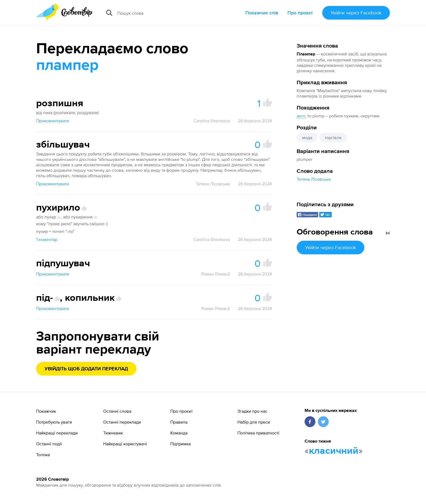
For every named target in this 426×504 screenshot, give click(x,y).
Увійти (356, 13)
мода (307, 137)
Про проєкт (300, 13)
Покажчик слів (262, 13)
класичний (334, 451)
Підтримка (181, 444)
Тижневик (113, 433)
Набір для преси (254, 422)
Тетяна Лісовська (314, 179)
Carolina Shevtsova (212, 121)
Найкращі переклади (57, 433)
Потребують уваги (54, 422)
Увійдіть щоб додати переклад (86, 369)
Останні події (49, 444)
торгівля (333, 137)
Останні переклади (122, 422)
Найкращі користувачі (125, 444)
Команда (179, 433)
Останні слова (117, 411)
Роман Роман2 (216, 274)
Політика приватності (258, 433)
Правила (179, 422)
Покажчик (46, 411)
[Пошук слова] (166, 13)
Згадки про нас (252, 411)
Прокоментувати (53, 121)
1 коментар (47, 239)
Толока (43, 455)
